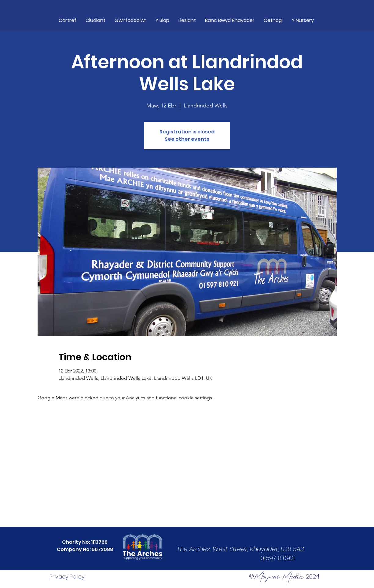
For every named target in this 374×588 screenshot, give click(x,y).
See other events (187, 139)
